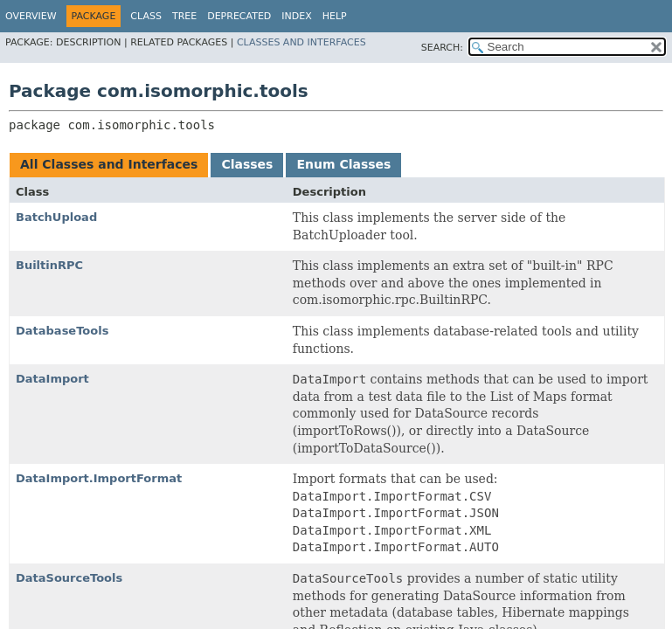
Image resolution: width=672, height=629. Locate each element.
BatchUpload (56, 217)
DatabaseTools (62, 331)
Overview (31, 16)
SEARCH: (442, 48)
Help (335, 16)
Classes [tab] (247, 164)
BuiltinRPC (49, 265)
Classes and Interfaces (301, 42)
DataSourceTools (69, 578)
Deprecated (239, 16)
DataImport (52, 379)
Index (296, 16)
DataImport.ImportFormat (99, 478)
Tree (184, 16)
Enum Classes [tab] (343, 164)
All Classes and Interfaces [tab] (109, 164)
